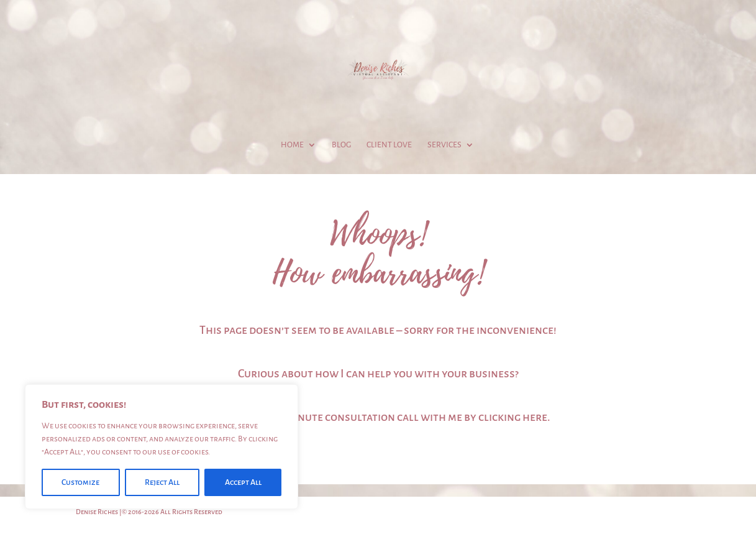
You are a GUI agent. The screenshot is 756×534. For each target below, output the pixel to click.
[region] (162, 447)
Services (444, 145)
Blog (341, 145)
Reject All (162, 482)
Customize (80, 482)
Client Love (389, 145)
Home (292, 145)
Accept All (243, 482)
